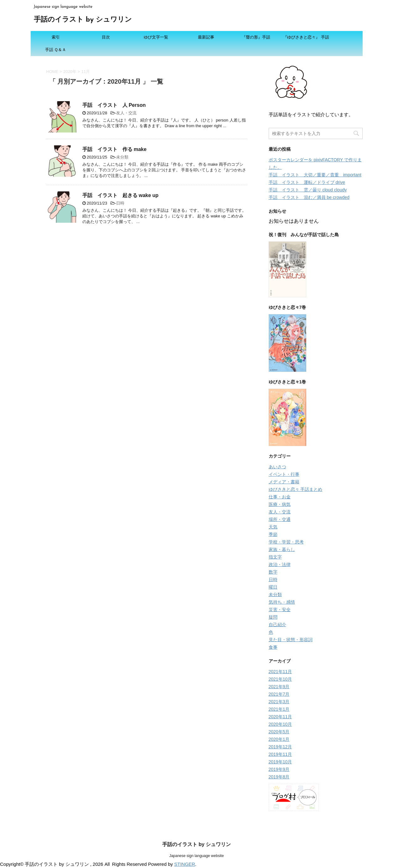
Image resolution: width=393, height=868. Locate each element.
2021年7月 (279, 694)
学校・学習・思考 (286, 542)
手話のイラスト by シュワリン (83, 20)
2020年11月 (280, 717)
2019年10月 (280, 762)
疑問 (273, 617)
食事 (273, 647)
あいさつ (277, 467)
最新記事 (206, 37)
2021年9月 (279, 687)
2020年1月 (279, 739)
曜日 (273, 587)
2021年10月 (280, 679)
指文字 (275, 557)
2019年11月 (280, 754)
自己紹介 (277, 625)
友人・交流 (126, 113)
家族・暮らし (282, 549)
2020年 (70, 72)
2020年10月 (280, 724)
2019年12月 (280, 747)
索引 (56, 37)
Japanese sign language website (196, 856)
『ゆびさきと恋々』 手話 (306, 37)
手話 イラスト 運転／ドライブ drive (307, 182)
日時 (120, 203)
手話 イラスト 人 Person (114, 105)
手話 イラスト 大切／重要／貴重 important (315, 175)
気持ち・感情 (282, 602)
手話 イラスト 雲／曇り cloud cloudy (308, 190)
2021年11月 (280, 672)
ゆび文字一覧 (156, 37)
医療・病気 (280, 504)
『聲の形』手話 (256, 37)
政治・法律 (280, 564)
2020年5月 (279, 732)
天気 (273, 527)
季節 (273, 534)
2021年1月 (279, 709)
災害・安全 (280, 610)
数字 (273, 572)
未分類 (122, 157)
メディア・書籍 (284, 482)
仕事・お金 (280, 497)
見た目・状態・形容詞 (291, 640)
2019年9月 (279, 769)
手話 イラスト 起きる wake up (121, 195)
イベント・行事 (284, 474)
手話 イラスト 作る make (114, 149)
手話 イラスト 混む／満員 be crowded (309, 197)
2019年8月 (279, 777)
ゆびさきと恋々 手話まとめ (296, 489)
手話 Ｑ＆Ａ (56, 50)
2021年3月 (279, 702)
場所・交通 (280, 519)
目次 (106, 37)
